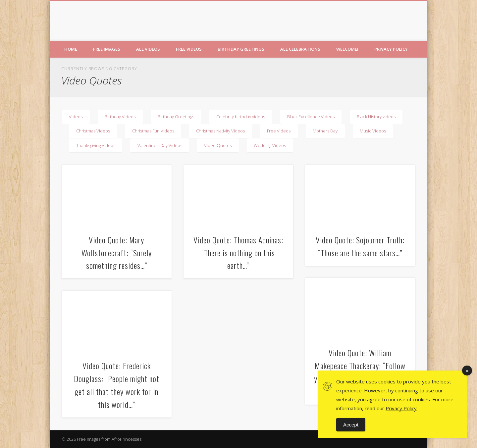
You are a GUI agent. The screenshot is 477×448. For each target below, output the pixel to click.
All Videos (148, 49)
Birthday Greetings (241, 49)
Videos (76, 117)
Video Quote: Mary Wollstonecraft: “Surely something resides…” (117, 253)
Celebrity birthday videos (241, 117)
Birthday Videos (120, 117)
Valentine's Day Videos (160, 145)
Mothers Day (325, 131)
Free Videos (189, 49)
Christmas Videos (93, 131)
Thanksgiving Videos (96, 145)
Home (71, 49)
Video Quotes (218, 145)
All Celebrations (300, 49)
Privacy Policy (391, 49)
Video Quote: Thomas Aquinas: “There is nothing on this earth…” (238, 253)
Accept (351, 425)
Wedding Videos (270, 145)
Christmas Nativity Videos (220, 131)
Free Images (107, 49)
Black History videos (376, 117)
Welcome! (347, 49)
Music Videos (373, 131)
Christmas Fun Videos (153, 131)
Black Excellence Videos (311, 117)
